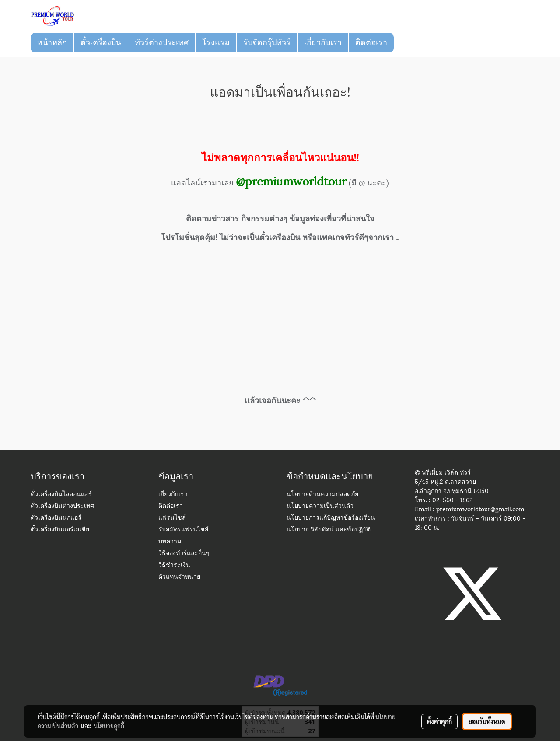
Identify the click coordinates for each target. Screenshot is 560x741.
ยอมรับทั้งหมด (487, 721)
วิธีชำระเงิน (174, 565)
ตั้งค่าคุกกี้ (439, 721)
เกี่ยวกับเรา (323, 42)
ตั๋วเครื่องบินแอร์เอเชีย (60, 530)
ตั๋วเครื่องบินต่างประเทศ (62, 506)
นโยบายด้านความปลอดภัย (322, 495)
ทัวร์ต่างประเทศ (162, 42)
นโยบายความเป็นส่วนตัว (320, 506)
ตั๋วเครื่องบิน (101, 42)
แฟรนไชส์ (172, 518)
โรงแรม (216, 42)
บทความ (170, 542)
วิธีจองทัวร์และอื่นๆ (184, 554)
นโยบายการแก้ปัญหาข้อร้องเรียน (331, 518)
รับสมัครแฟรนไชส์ (184, 530)
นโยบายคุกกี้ (109, 726)
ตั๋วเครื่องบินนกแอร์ (56, 518)
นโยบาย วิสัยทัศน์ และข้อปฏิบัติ (329, 530)
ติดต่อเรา (371, 42)
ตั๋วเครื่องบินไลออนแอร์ (61, 495)
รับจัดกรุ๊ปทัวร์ (267, 42)
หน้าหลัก (52, 42)
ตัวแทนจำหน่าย (179, 577)
